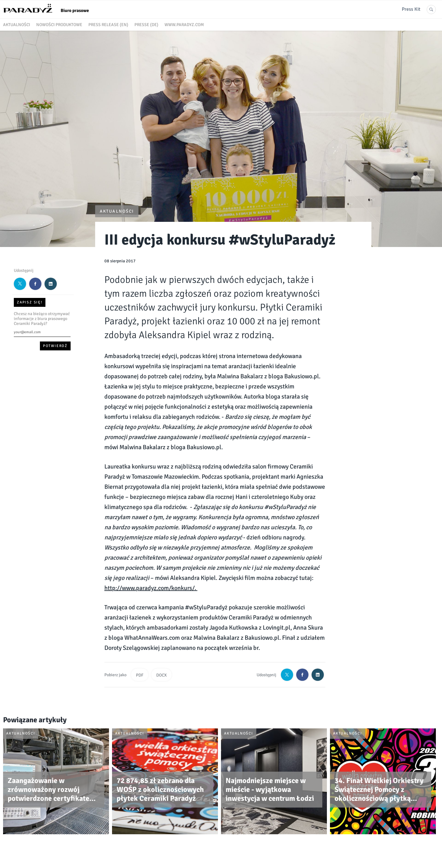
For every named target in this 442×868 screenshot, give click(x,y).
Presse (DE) (146, 25)
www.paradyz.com (184, 25)
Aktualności (17, 25)
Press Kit (411, 9)
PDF (140, 675)
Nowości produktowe (59, 25)
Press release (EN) (108, 25)
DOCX (161, 675)
